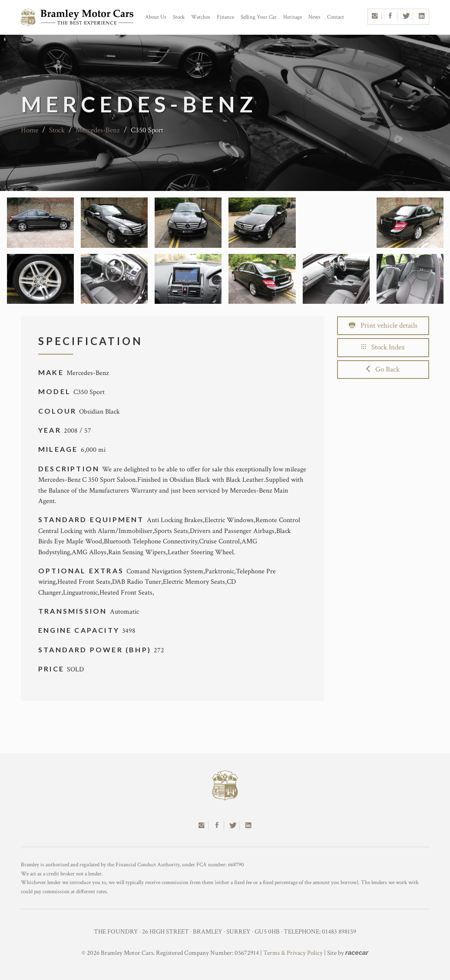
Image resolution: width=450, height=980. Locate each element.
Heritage (293, 17)
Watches (201, 17)
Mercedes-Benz (98, 130)
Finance (225, 17)
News (314, 17)
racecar (357, 952)
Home (30, 130)
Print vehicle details (383, 326)
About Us (156, 17)
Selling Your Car (259, 17)
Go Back (383, 369)
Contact (336, 17)
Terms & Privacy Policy (293, 953)
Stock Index (383, 347)
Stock (179, 17)
